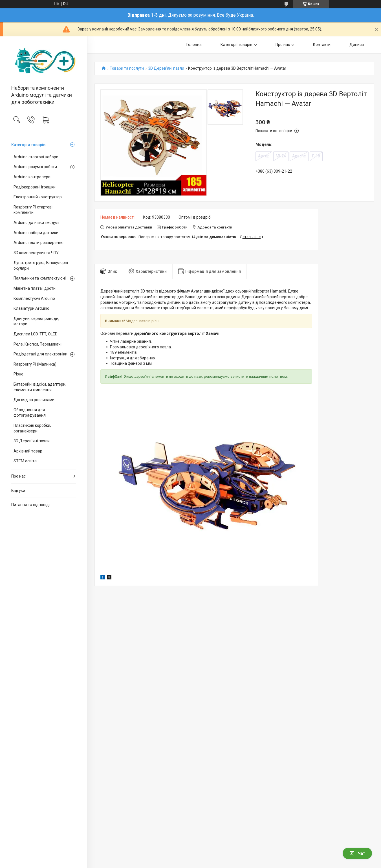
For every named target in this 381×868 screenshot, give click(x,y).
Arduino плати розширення (38, 243)
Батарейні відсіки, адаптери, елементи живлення (40, 387)
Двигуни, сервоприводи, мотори (36, 321)
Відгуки (18, 491)
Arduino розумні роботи (35, 167)
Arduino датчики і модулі (36, 223)
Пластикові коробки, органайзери (32, 428)
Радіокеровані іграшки (35, 187)
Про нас (18, 476)
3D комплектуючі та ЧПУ (36, 253)
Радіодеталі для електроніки (40, 354)
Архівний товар (28, 451)
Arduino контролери (32, 177)
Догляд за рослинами (34, 400)
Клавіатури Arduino (31, 308)
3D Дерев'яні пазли (32, 441)
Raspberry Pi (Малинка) (35, 364)
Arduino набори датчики (36, 233)
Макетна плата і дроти (35, 288)
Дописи (357, 45)
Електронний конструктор (38, 197)
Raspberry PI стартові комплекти (33, 210)
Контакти (322, 45)
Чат (357, 853)
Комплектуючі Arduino (34, 298)
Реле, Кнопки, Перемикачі (38, 344)
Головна (194, 45)
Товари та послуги (127, 68)
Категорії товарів (236, 45)
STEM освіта (25, 461)
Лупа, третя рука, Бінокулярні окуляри (41, 265)
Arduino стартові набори (36, 157)
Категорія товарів (28, 145)
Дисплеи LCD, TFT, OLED (36, 334)
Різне (18, 374)
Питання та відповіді (30, 505)
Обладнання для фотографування (30, 413)
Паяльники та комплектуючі (40, 278)
